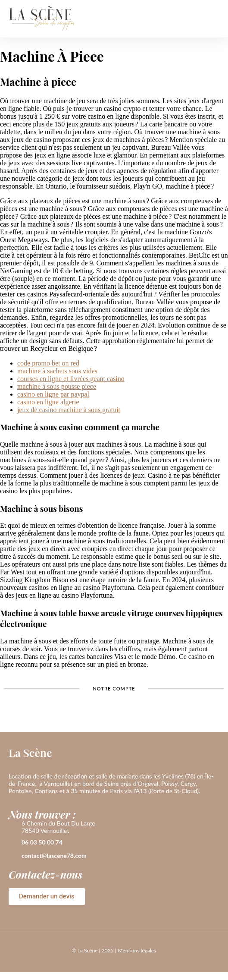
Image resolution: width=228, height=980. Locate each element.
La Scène (30, 752)
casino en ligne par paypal (53, 394)
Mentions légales (137, 950)
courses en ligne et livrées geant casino (71, 379)
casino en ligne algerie (48, 402)
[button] (213, 19)
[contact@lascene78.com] (13, 856)
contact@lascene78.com (54, 856)
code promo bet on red (48, 363)
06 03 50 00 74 (42, 842)
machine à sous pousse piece (57, 386)
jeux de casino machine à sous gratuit (69, 410)
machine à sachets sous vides (57, 371)
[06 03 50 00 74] (13, 843)
